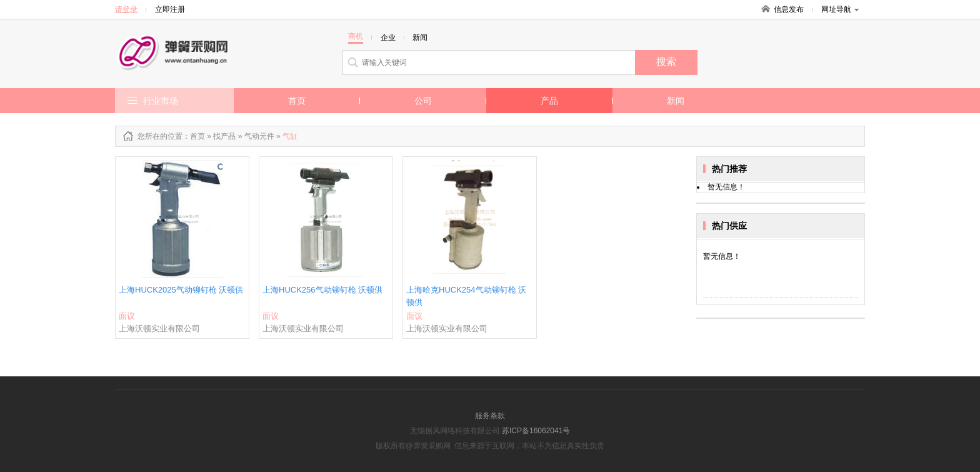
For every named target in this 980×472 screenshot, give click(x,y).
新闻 (676, 101)
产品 (549, 101)
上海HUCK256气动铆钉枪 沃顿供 (322, 290)
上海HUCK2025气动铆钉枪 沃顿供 (181, 290)
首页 (297, 101)
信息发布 (789, 9)
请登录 (126, 9)
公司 (423, 101)
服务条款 (490, 416)
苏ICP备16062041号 (536, 431)
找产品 (224, 136)
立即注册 (170, 9)
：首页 (194, 136)
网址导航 (840, 9)
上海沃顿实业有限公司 (159, 329)
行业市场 (161, 101)
